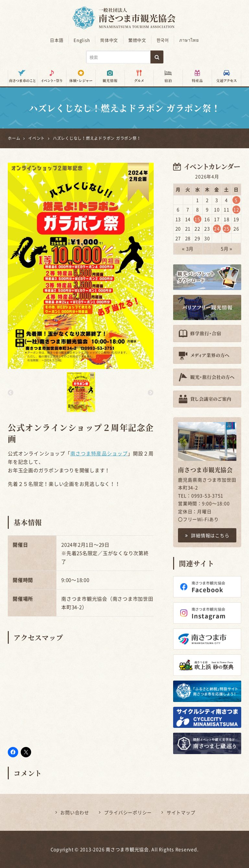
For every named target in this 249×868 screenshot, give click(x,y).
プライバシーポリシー (128, 812)
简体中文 (109, 40)
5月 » (227, 249)
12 (236, 209)
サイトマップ (181, 812)
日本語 (57, 40)
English (82, 40)
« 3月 (188, 249)
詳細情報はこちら (207, 535)
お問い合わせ (75, 812)
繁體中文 (137, 40)
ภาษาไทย (189, 40)
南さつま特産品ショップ (99, 453)
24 (217, 228)
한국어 (162, 40)
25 (227, 228)
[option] (81, 266)
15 (197, 219)
